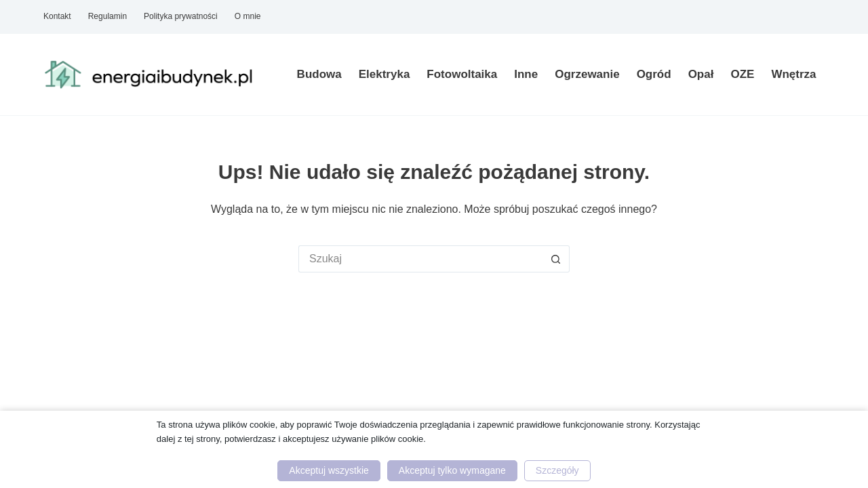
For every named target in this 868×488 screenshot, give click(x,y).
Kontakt (57, 16)
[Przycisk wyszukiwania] (556, 259)
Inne (526, 74)
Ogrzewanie (587, 74)
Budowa (319, 74)
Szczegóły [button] (557, 470)
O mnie (248, 16)
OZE (742, 74)
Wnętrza (793, 74)
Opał (701, 74)
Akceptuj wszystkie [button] (329, 470)
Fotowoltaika (462, 74)
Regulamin (107, 16)
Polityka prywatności (181, 16)
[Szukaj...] (420, 259)
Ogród (654, 74)
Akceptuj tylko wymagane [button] (452, 470)
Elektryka (384, 74)
